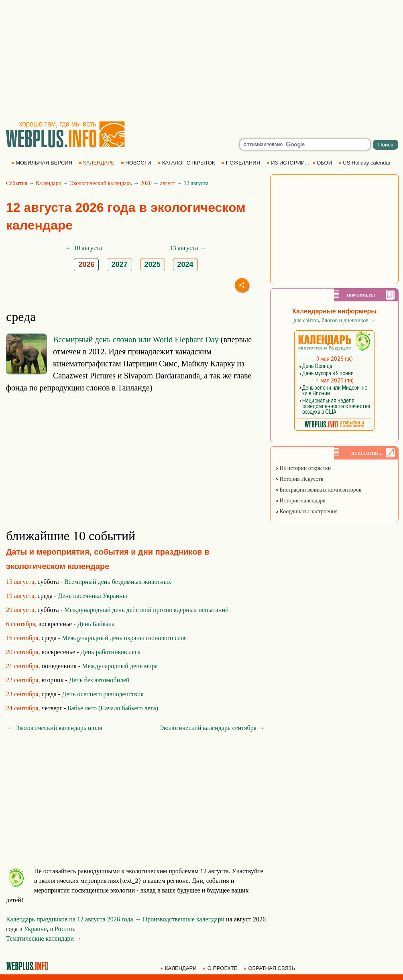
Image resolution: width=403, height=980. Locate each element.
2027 (119, 264)
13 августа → (188, 248)
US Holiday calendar (365, 163)
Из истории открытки (303, 468)
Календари (49, 183)
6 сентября (21, 624)
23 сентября (22, 694)
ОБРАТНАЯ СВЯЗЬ (270, 968)
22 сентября (22, 680)
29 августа (20, 610)
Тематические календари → (44, 938)
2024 (185, 264)
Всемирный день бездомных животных (118, 582)
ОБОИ (323, 163)
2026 (146, 183)
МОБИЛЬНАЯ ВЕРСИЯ (43, 163)
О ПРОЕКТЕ (221, 968)
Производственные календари (184, 919)
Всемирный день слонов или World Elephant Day (136, 340)
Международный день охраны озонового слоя (124, 638)
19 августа (20, 596)
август (168, 183)
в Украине (33, 929)
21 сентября (22, 666)
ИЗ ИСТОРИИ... (289, 163)
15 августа (20, 582)
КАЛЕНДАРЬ (97, 163)
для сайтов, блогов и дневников (335, 320)
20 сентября (22, 652)
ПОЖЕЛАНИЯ (241, 163)
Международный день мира (120, 666)
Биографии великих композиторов (318, 490)
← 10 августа (84, 248)
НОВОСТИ (137, 163)
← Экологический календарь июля (55, 728)
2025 (153, 264)
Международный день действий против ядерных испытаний (147, 610)
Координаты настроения (306, 511)
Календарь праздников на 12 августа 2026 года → (74, 919)
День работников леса (111, 652)
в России (62, 929)
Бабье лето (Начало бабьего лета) (113, 708)
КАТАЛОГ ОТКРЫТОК (187, 163)
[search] (305, 144)
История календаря (300, 501)
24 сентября (22, 708)
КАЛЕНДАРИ (179, 968)
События (17, 183)
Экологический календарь (101, 183)
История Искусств (299, 479)
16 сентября (22, 638)
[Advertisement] (201, 60)
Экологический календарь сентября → (212, 728)
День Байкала (96, 624)
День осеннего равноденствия (103, 694)
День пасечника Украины (92, 596)
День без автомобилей (99, 680)
